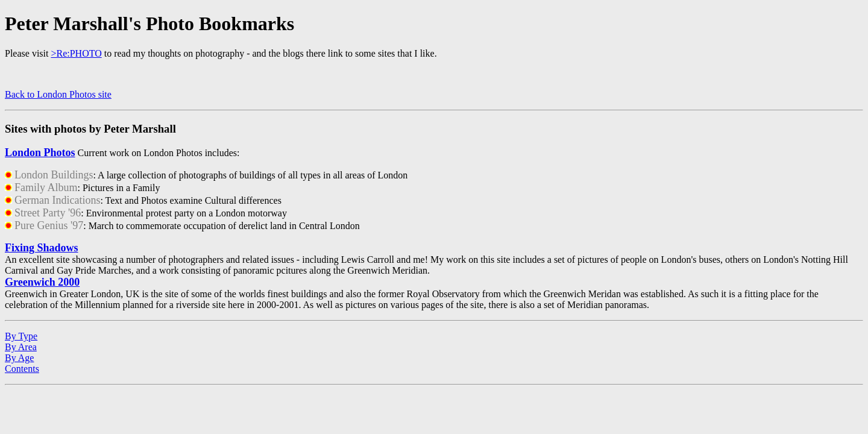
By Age (19, 358)
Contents (22, 369)
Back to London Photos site (58, 94)
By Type (21, 336)
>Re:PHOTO (76, 53)
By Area (21, 347)
